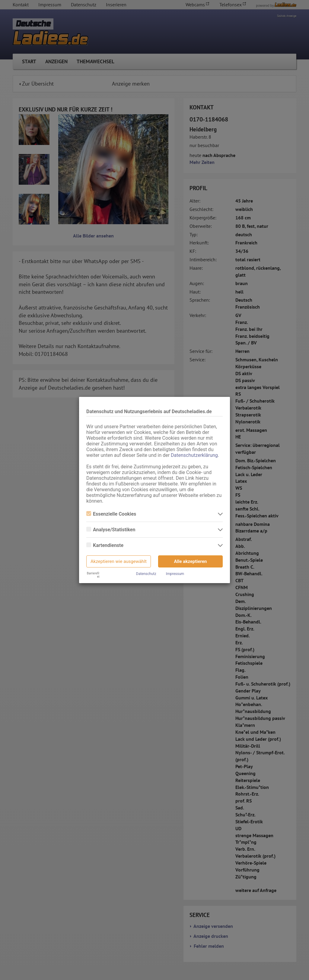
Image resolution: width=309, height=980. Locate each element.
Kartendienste (105, 545)
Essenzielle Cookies (111, 514)
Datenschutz (146, 574)
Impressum (175, 574)
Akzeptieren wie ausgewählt (119, 561)
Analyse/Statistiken (111, 530)
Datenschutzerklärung (194, 455)
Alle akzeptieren (191, 561)
